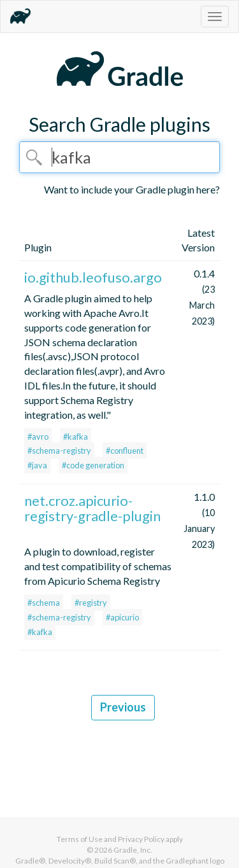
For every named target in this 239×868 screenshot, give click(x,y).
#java (37, 465)
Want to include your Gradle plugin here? (132, 189)
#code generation (93, 465)
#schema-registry (59, 451)
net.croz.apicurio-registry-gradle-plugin (92, 508)
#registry (91, 603)
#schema (44, 603)
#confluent (125, 451)
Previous (123, 707)
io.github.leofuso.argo (93, 277)
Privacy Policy (141, 839)
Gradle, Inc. (133, 850)
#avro (38, 437)
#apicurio (122, 617)
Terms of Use (80, 839)
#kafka (76, 437)
